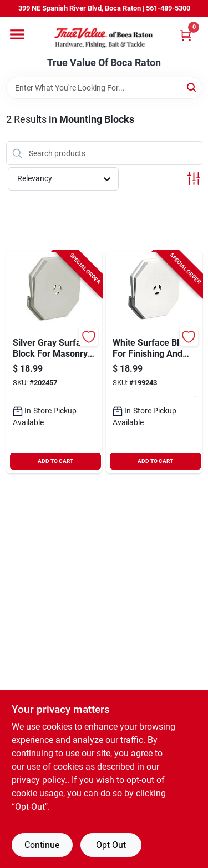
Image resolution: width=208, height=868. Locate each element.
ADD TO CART (55, 461)
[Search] (192, 87)
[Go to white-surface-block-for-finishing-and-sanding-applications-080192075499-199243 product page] (154, 362)
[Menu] (17, 34)
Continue (42, 845)
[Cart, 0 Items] (186, 35)
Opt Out (111, 845)
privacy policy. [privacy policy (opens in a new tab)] (39, 780)
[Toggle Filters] (194, 179)
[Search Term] (104, 88)
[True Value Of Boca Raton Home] (104, 37)
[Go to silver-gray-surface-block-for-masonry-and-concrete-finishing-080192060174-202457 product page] (54, 362)
